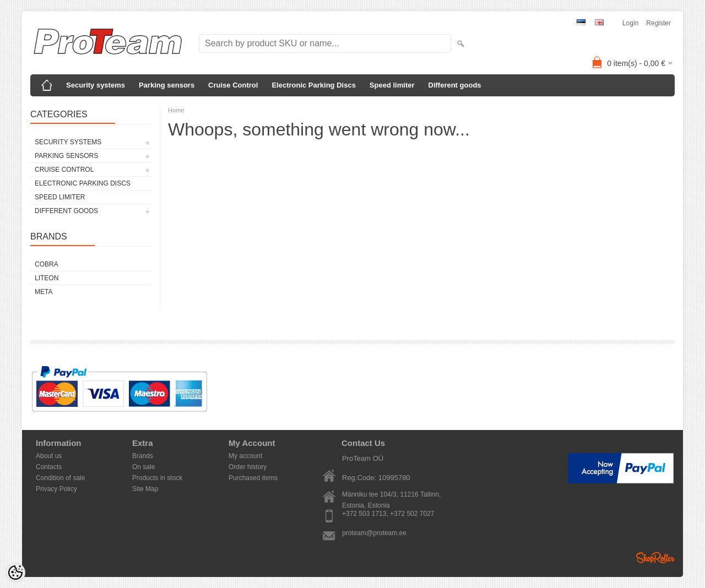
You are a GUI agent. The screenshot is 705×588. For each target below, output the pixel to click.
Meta (44, 292)
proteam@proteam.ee (374, 533)
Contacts (49, 467)
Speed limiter (392, 85)
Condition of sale (60, 478)
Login (630, 23)
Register (658, 23)
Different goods (455, 85)
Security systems (96, 85)
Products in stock (157, 478)
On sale (143, 467)
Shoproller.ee (655, 558)
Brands (143, 456)
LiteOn (47, 278)
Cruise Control (233, 85)
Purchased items (253, 478)
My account (245, 456)
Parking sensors (167, 85)
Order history (248, 467)
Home (176, 110)
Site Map (145, 489)
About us (49, 456)
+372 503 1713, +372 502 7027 (388, 514)
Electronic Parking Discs (313, 85)
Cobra (47, 264)
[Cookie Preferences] (15, 573)
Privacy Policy (56, 489)
